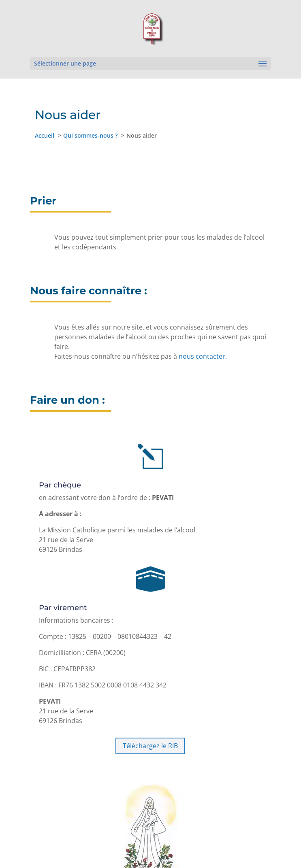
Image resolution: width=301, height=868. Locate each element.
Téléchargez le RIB (150, 746)
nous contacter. (203, 356)
